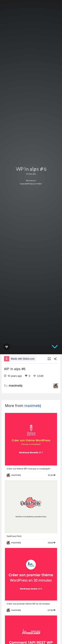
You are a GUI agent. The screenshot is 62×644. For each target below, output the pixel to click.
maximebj (16, 385)
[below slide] (55, 347)
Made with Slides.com (23, 359)
